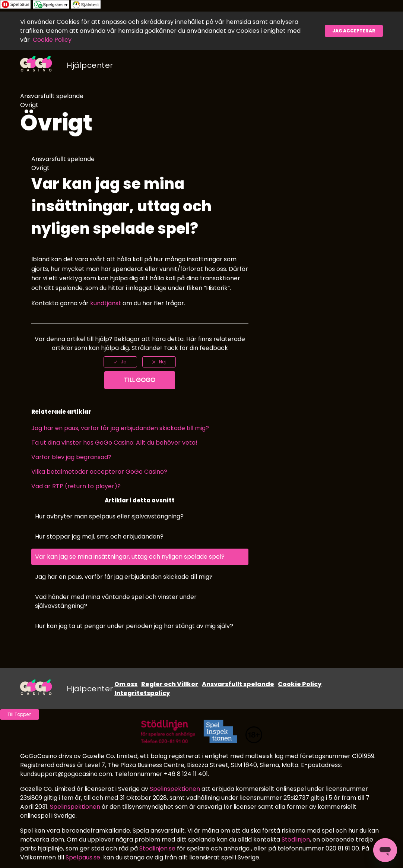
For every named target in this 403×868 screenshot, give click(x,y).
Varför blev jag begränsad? (71, 457)
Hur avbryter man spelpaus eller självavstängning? (109, 516)
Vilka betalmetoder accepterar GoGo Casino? (99, 472)
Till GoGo (140, 380)
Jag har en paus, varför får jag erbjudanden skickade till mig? (120, 428)
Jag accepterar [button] (354, 31)
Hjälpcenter (90, 65)
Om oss (126, 684)
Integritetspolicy (142, 693)
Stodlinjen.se (157, 848)
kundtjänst (106, 303)
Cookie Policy (52, 40)
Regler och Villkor (170, 684)
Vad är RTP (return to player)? (76, 486)
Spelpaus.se (83, 857)
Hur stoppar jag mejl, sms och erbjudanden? (99, 536)
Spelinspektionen (175, 789)
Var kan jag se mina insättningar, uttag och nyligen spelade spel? (130, 557)
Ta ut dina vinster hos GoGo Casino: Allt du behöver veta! (114, 443)
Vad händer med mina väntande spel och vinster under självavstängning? (116, 601)
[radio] (120, 362)
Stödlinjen (296, 839)
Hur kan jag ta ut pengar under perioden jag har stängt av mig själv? (134, 626)
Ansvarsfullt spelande (238, 684)
